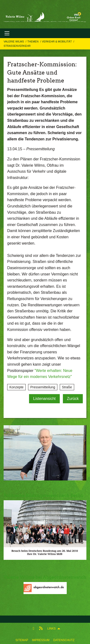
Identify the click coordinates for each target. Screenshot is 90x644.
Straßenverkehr (17, 46)
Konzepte (16, 387)
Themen (33, 41)
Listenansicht (44, 399)
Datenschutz (64, 640)
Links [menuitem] (51, 629)
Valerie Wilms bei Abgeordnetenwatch (45, 577)
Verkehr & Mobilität (57, 41)
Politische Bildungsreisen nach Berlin (43, 495)
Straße (67, 387)
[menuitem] (22, 639)
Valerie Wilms (14, 41)
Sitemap (22, 640)
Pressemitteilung (43, 387)
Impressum (41, 640)
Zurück (73, 399)
